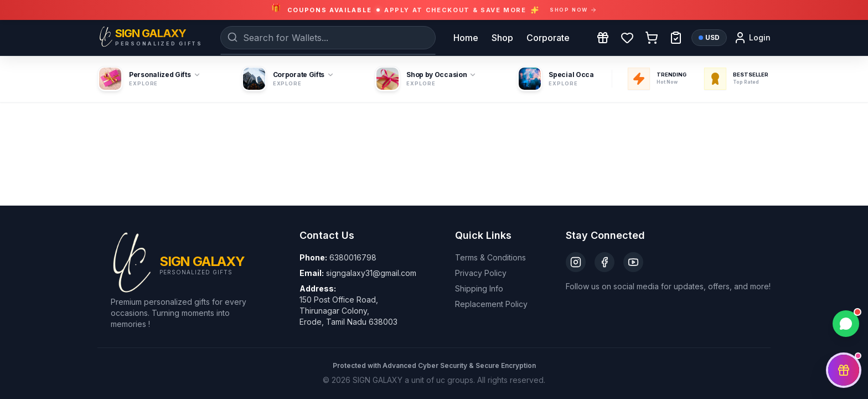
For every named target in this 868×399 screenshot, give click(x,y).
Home (466, 38)
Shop (502, 38)
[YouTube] (633, 262)
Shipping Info (479, 288)
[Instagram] (576, 262)
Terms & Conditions (490, 257)
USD (709, 37)
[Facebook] (604, 262)
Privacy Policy (481, 273)
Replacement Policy (491, 304)
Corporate (548, 38)
